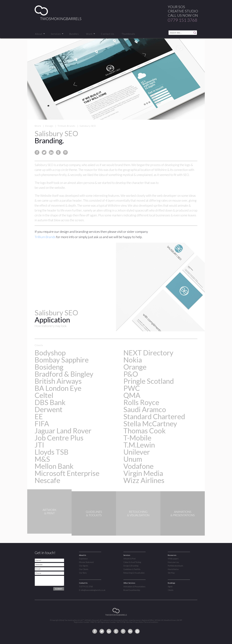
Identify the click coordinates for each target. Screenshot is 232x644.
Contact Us (108, 34)
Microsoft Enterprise (67, 473)
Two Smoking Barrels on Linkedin (109, 631)
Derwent (49, 409)
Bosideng (49, 367)
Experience (83, 559)
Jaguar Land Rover (63, 431)
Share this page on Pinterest (65, 152)
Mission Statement (86, 562)
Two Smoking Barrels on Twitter (102, 631)
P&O (131, 374)
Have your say (173, 562)
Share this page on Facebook (37, 152)
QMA (132, 395)
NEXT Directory (148, 353)
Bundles (74, 34)
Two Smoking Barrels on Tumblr (116, 631)
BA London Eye (58, 388)
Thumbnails (128, 34)
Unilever (137, 452)
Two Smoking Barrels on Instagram (137, 631)
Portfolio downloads (175, 566)
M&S (42, 459)
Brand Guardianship (132, 590)
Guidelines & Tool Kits (132, 569)
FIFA (42, 424)
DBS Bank (50, 402)
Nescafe (47, 480)
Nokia (133, 360)
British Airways (58, 381)
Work (89, 34)
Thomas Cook (145, 431)
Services (56, 34)
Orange (135, 367)
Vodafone (138, 466)
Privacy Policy (138, 622)
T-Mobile (137, 438)
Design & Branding (131, 566)
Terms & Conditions (151, 622)
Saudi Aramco (145, 409)
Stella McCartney (150, 424)
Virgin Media (143, 473)
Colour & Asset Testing (132, 562)
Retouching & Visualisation (134, 573)
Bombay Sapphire (62, 360)
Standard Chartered (154, 416)
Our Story (83, 573)
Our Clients (84, 569)
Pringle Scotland (149, 381)
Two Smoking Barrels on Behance (130, 631)
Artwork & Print (129, 559)
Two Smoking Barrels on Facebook (95, 631)
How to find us (173, 569)
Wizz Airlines (144, 480)
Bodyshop (50, 353)
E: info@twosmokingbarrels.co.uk (92, 590)
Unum (133, 459)
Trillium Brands (45, 237)
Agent (170, 587)
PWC (132, 388)
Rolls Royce (141, 402)
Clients (171, 590)
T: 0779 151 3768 (86, 587)
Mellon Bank (54, 466)
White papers (173, 559)
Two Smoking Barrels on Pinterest (123, 631)
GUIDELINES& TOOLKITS (94, 513)
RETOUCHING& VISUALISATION (138, 513)
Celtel (44, 395)
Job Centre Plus (59, 438)
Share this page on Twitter (44, 152)
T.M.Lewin (139, 445)
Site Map (171, 573)
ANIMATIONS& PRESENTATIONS (183, 513)
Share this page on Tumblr (58, 152)
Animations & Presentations (134, 587)
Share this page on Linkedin (51, 152)
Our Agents (84, 566)
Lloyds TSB (52, 452)
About (39, 34)
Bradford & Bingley (64, 374)
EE (39, 416)
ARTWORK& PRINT (49, 513)
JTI (39, 445)
